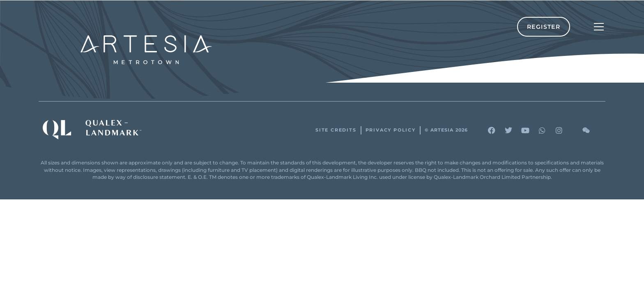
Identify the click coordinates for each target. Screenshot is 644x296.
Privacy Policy (391, 130)
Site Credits (336, 130)
